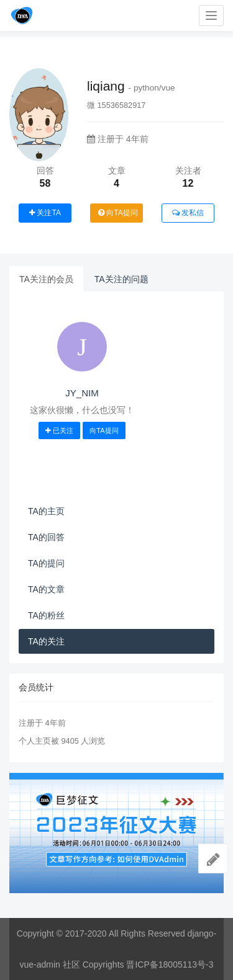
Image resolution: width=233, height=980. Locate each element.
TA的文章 (46, 589)
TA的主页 (46, 511)
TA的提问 (46, 563)
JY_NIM (82, 393)
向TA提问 (118, 213)
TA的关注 (46, 641)
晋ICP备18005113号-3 (170, 964)
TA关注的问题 (121, 279)
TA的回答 (46, 537)
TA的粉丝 (46, 615)
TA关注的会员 (46, 279)
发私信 (188, 213)
